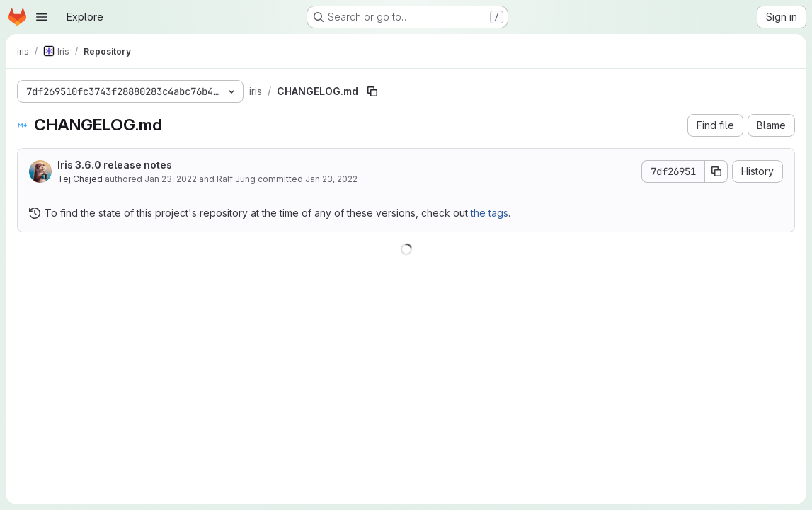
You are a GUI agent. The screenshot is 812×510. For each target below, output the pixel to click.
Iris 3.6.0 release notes (115, 165)
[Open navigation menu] (42, 17)
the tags (490, 213)
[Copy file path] (372, 91)
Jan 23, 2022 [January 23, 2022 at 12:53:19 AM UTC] (171, 179)
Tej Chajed (80, 179)
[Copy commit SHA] (716, 171)
